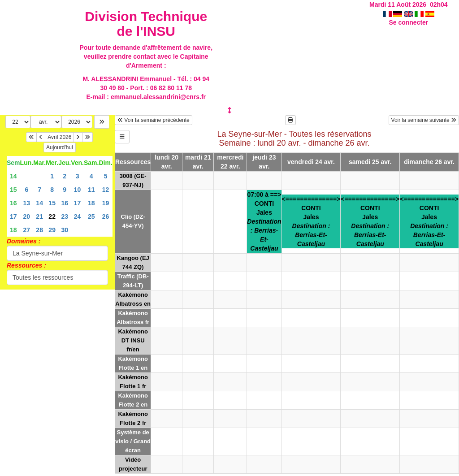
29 (52, 230)
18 (91, 203)
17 (78, 203)
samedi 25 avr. (370, 162)
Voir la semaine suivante (424, 120)
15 (13, 190)
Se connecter (408, 22)
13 (27, 203)
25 (91, 216)
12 (106, 190)
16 (13, 203)
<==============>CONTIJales (311, 221)
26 (106, 216)
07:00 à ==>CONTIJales (264, 221)
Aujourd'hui (60, 147)
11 (91, 190)
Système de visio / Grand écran (133, 441)
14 (13, 176)
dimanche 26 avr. (429, 162)
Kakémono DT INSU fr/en (133, 340)
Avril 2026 (59, 137)
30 (65, 230)
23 (65, 216)
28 (39, 230)
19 (106, 203)
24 (78, 216)
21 (39, 216)
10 (78, 190)
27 (27, 230)
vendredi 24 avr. (311, 162)
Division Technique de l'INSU (146, 24)
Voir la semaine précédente (154, 120)
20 (27, 216)
